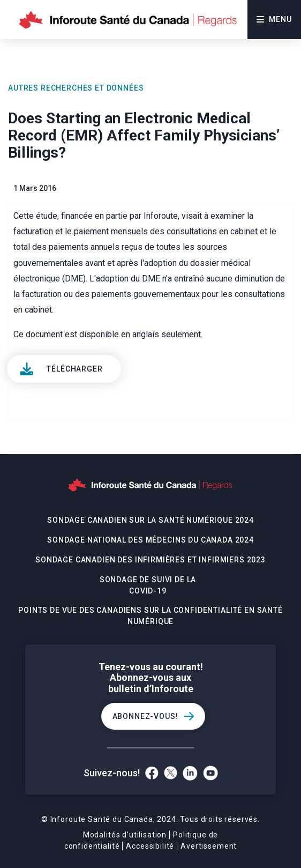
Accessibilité (150, 846)
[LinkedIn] (190, 773)
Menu (274, 19)
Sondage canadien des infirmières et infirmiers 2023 (150, 560)
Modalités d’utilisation (125, 835)
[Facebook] (152, 773)
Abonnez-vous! (145, 716)
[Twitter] (171, 773)
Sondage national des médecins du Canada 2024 (150, 540)
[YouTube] (210, 773)
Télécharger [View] (74, 369)
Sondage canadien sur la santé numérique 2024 (150, 520)
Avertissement (209, 846)
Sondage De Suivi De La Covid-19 (148, 585)
